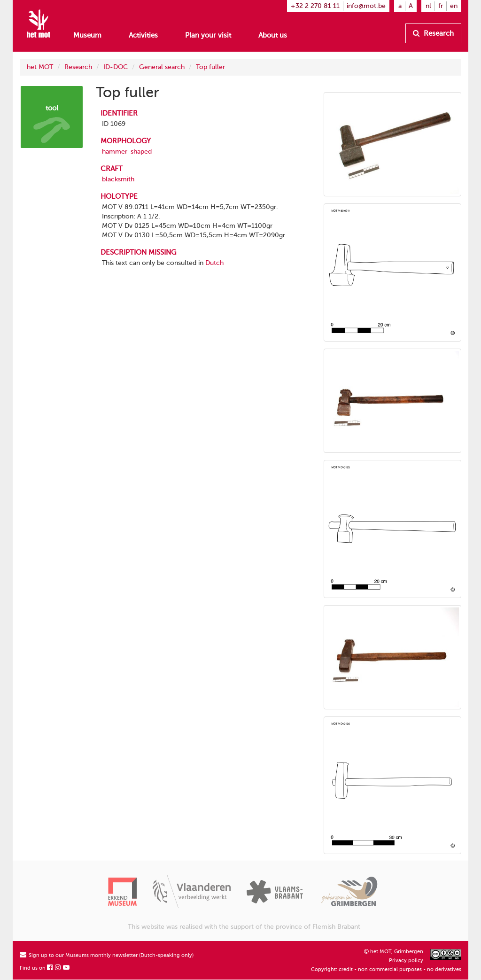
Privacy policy (406, 961)
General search (162, 67)
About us (273, 35)
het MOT (40, 67)
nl (428, 6)
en (454, 6)
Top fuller (210, 67)
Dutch (214, 263)
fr (441, 6)
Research (433, 33)
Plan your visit (208, 35)
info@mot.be (366, 6)
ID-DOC (116, 67)
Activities (143, 35)
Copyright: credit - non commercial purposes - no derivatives (386, 969)
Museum (87, 35)
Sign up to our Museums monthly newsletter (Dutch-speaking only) (107, 955)
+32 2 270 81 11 (315, 6)
